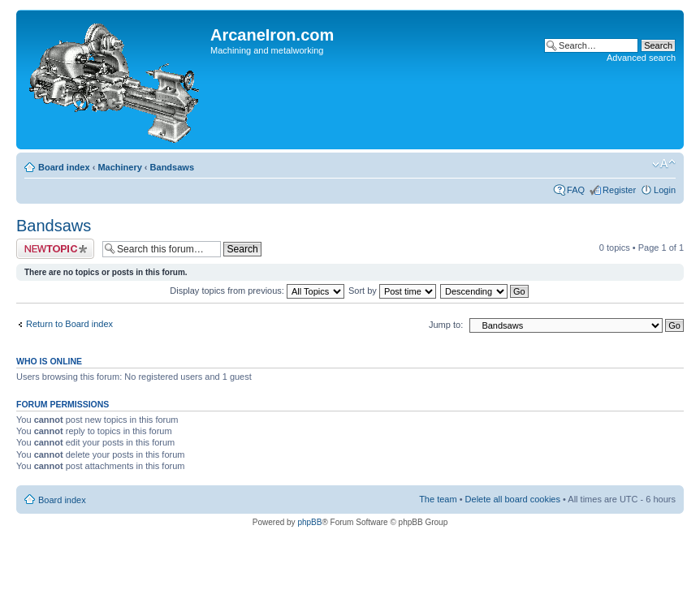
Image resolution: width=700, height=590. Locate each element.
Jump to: (446, 325)
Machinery (119, 167)
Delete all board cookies (513, 499)
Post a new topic (55, 249)
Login (665, 190)
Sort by (392, 291)
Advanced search (641, 58)
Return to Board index (69, 324)
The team (438, 499)
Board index (64, 167)
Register (619, 190)
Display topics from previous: (257, 291)
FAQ (576, 190)
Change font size (664, 164)
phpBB (309, 522)
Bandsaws (172, 167)
